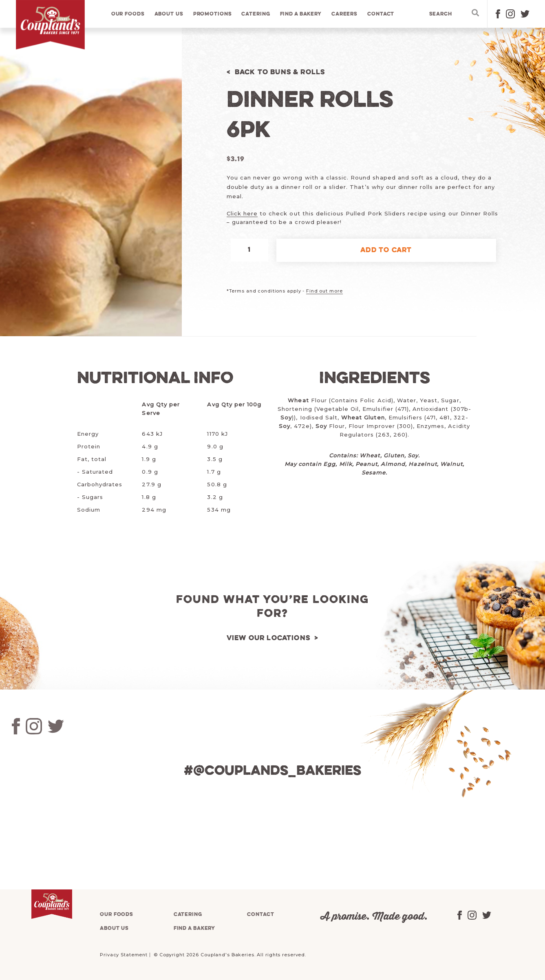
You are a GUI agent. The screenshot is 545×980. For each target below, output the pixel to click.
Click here (242, 213)
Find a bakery (301, 14)
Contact (381, 14)
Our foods (128, 14)
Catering (256, 14)
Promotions (213, 14)
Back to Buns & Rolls (280, 72)
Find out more (324, 291)
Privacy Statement (124, 955)
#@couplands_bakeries (273, 771)
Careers (344, 14)
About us (169, 14)
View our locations (269, 638)
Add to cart (386, 250)
